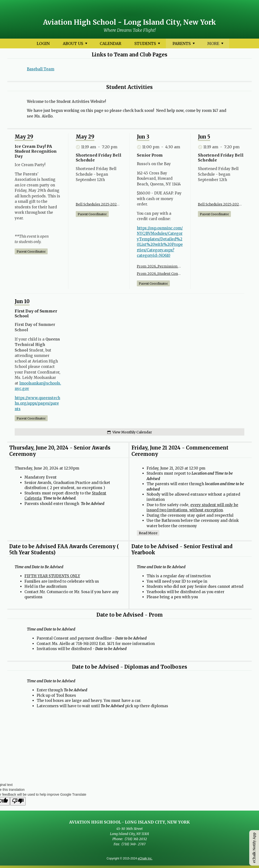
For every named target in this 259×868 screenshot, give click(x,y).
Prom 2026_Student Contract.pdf (159, 274)
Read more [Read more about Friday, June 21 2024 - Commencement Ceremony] (148, 533)
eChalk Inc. (145, 858)
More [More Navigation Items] (216, 44)
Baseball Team (41, 69)
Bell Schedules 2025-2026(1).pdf (98, 204)
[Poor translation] (18, 801)
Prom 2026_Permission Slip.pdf (159, 266)
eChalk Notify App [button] (254, 848)
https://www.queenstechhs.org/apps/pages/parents (37, 403)
